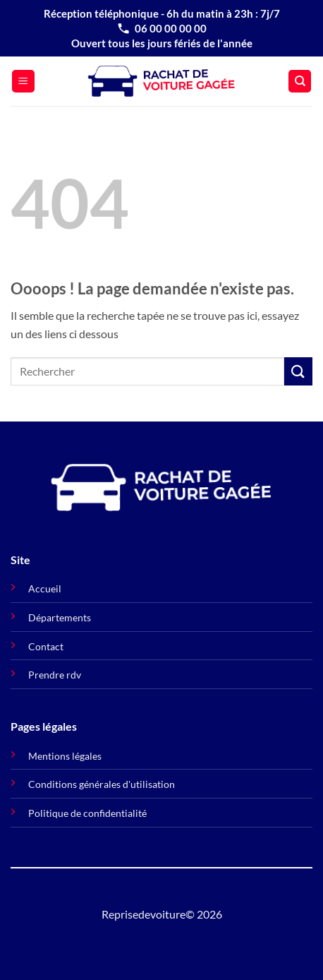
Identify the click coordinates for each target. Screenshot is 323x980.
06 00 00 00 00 (161, 28)
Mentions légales (65, 756)
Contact (46, 646)
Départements (60, 617)
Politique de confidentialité (87, 813)
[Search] (300, 82)
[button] (23, 82)
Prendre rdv (55, 675)
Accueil (45, 588)
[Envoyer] (298, 371)
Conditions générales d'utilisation (102, 784)
